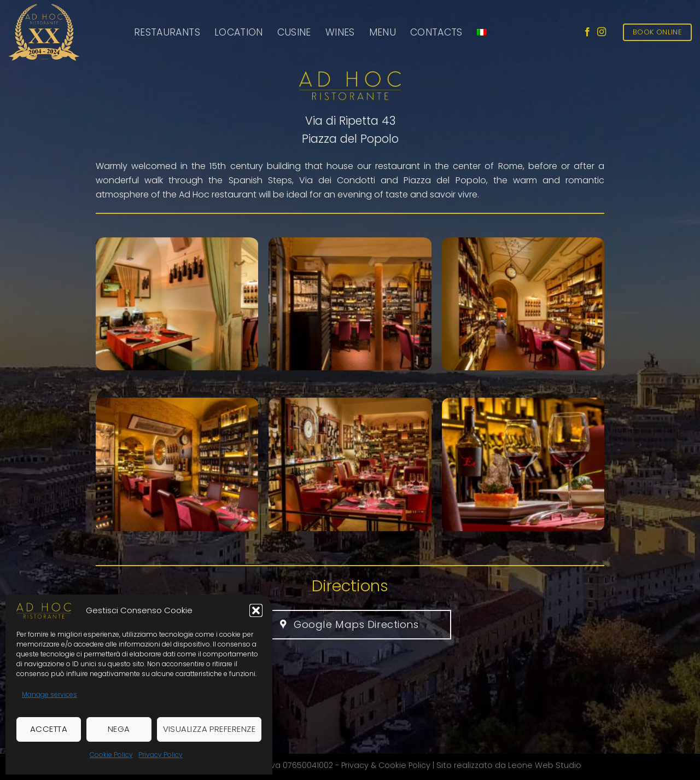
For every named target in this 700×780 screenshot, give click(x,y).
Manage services (49, 694)
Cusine (294, 32)
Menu (383, 32)
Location (239, 32)
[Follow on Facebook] (587, 32)
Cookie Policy (111, 755)
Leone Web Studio (545, 765)
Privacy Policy (161, 755)
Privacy (355, 765)
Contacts (436, 32)
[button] (256, 610)
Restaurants (167, 32)
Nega (119, 729)
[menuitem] (482, 32)
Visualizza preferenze (209, 729)
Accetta (49, 729)
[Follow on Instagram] (602, 32)
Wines (340, 32)
